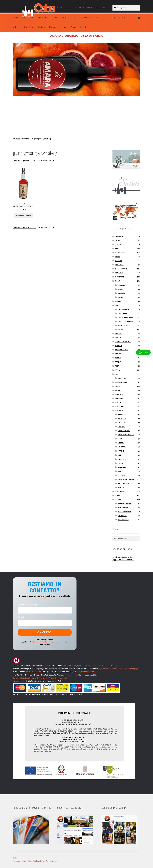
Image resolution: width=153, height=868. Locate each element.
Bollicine (41, 27)
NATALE (118, 358)
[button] (143, 352)
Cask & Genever (124, 309)
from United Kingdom (126, 321)
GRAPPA (118, 338)
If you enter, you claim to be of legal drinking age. (118, 669)
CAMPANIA (122, 427)
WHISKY (118, 500)
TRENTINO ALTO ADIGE (126, 479)
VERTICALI (119, 398)
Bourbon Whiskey (124, 504)
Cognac (121, 297)
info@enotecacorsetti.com (87, 672)
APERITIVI (119, 261)
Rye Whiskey (122, 516)
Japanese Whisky (124, 512)
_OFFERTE (119, 245)
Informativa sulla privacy (43, 642)
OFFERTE (98, 18)
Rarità (97, 8)
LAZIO (120, 439)
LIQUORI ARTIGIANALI (123, 342)
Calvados (121, 293)
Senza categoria (121, 382)
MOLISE (121, 455)
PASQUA (118, 362)
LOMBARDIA (122, 447)
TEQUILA (118, 390)
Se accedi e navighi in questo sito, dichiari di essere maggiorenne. (90, 665)
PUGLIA (121, 463)
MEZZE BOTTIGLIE (122, 350)
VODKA (118, 495)
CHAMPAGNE (120, 277)
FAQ (104, 8)
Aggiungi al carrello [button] (23, 215)
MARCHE (121, 451)
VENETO (121, 487)
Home (15, 18)
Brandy (120, 289)
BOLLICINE (119, 273)
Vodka (90, 8)
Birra (67, 8)
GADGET (118, 301)
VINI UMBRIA (120, 491)
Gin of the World (124, 325)
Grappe (74, 18)
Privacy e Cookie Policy (22, 861)
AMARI (117, 257)
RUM (117, 374)
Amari (73, 27)
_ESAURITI (119, 236)
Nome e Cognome (27, 604)
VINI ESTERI (119, 406)
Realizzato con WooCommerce (46, 861)
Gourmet (59, 8)
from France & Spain (126, 317)
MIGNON (118, 354)
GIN (116, 305)
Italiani (121, 330)
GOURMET (119, 334)
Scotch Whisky (123, 520)
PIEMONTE (122, 459)
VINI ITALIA (119, 410)
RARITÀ (118, 370)
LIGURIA (121, 443)
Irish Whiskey (123, 508)
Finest (84, 18)
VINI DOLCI (119, 402)
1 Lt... (117, 249)
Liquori (83, 27)
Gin (52, 18)
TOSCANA (121, 475)
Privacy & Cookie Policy (58, 678)
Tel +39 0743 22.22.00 (34, 672)
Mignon (64, 27)
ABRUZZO (121, 415)
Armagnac (122, 285)
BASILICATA (122, 419)
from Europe (122, 313)
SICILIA (120, 471)
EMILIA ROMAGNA (124, 431)
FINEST (118, 281)
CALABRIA (121, 423)
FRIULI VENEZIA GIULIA (126, 435)
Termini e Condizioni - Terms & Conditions (30, 678)
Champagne (29, 27)
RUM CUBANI (122, 378)
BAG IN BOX (119, 265)
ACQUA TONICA (121, 253)
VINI (15, 27)
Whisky (41, 18)
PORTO (118, 366)
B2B (24, 18)
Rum (32, 18)
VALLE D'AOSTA (123, 483)
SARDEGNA (122, 467)
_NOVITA (118, 240)
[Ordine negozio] (24, 161)
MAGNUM (118, 346)
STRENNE (119, 386)
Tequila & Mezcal (78, 8)
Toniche (64, 18)
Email (21, 617)
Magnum (53, 27)
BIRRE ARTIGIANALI (122, 269)
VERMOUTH (119, 394)
